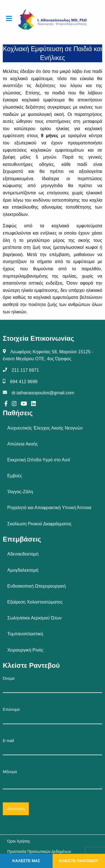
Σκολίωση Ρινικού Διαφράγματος (39, 524)
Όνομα (53, 685)
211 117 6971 (25, 370)
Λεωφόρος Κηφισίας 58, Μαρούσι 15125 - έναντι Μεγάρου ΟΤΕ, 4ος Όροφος (48, 355)
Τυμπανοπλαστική (25, 634)
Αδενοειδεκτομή (23, 554)
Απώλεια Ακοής (23, 444)
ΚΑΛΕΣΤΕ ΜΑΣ (26, 861)
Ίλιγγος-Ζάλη (20, 492)
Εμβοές (15, 476)
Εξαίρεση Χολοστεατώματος (35, 602)
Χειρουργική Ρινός (25, 650)
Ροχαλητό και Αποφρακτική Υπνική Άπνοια (49, 508)
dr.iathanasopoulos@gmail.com (43, 393)
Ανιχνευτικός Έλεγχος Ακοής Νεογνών (45, 428)
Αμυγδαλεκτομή (23, 570)
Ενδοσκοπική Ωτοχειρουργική (37, 586)
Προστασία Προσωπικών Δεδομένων (39, 852)
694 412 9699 (24, 382)
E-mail (53, 747)
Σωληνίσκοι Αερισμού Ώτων (35, 618)
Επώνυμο (53, 716)
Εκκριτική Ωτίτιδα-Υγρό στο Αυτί (39, 460)
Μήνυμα (53, 779)
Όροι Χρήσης (19, 841)
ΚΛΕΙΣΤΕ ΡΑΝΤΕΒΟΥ (79, 861)
